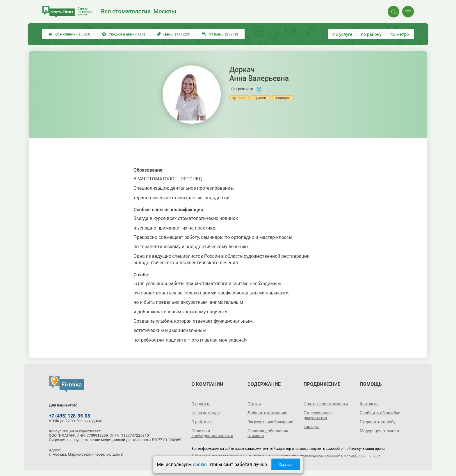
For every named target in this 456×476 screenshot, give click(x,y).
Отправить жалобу (378, 422)
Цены (174, 34)
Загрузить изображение (270, 422)
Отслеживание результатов (318, 415)
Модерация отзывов (379, 431)
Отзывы (220, 34)
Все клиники (69, 34)
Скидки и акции (124, 34)
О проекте (201, 404)
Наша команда (206, 413)
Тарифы (311, 427)
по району (371, 34)
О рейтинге (202, 422)
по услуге (343, 34)
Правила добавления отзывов (268, 433)
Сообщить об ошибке (380, 413)
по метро (400, 34)
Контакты (369, 404)
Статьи (254, 404)
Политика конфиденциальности (212, 433)
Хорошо (286, 465)
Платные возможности (326, 404)
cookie (200, 465)
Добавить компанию (267, 413)
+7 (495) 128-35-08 (69, 416)
